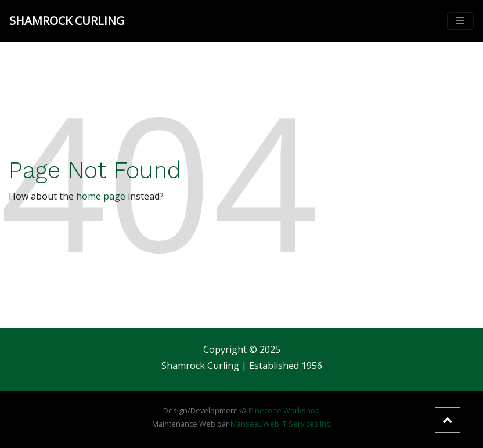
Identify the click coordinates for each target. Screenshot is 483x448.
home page (101, 196)
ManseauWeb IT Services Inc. (281, 424)
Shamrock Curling (67, 21)
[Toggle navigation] (460, 21)
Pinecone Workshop (284, 410)
